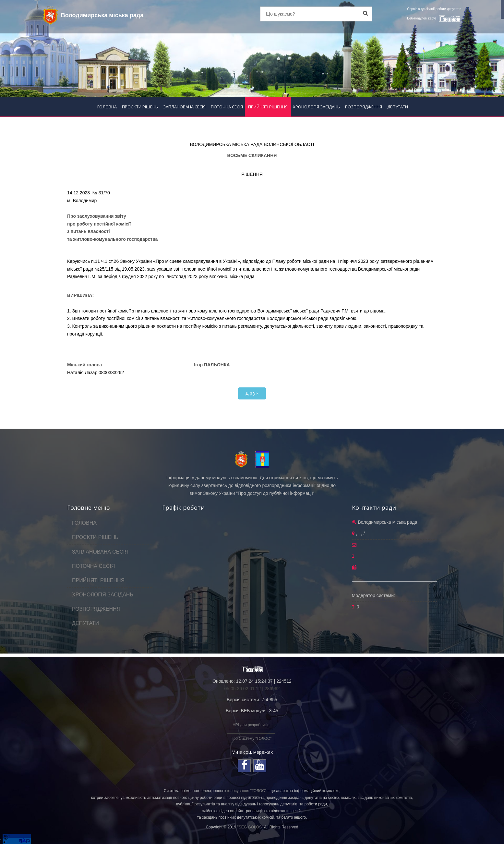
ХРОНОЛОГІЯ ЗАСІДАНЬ (316, 107)
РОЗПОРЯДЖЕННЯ (364, 107)
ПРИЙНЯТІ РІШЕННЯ (268, 107)
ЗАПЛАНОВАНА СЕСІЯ (184, 107)
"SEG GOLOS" (250, 827)
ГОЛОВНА (107, 107)
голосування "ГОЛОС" (246, 791)
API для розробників (251, 725)
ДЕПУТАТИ (398, 107)
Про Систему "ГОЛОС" (251, 739)
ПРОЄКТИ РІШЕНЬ (140, 107)
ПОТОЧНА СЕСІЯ (227, 107)
